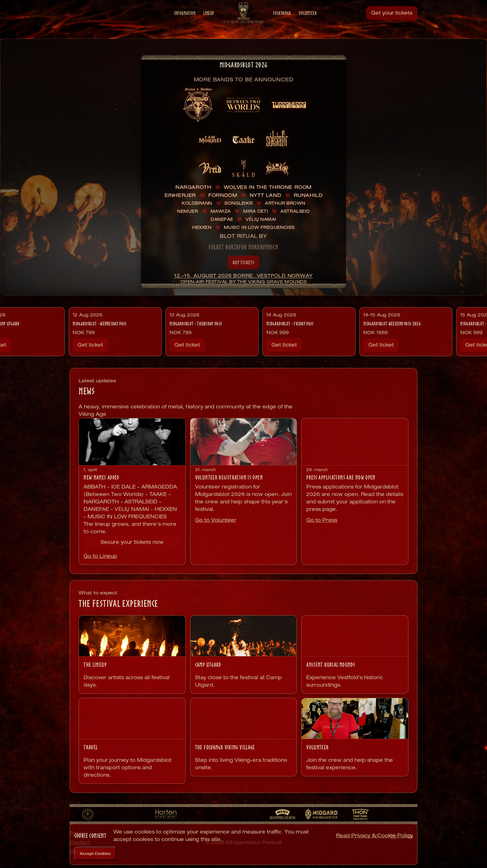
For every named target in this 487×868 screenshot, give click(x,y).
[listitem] (198, 105)
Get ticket (35, 345)
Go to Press (322, 520)
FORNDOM (223, 195)
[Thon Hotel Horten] (360, 814)
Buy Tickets (243, 262)
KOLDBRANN (197, 203)
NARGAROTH (193, 187)
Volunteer (308, 22)
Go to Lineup (100, 556)
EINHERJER (180, 195)
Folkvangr (282, 22)
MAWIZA (221, 211)
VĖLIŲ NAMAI (261, 219)
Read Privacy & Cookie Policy (374, 836)
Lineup (209, 22)
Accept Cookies (95, 854)
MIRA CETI (256, 211)
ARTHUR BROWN (285, 203)
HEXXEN (202, 227)
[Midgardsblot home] (243, 20)
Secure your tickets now (132, 542)
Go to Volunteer (216, 520)
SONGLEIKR (239, 203)
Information (185, 22)
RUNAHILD (308, 195)
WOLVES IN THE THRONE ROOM (268, 187)
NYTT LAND (265, 195)
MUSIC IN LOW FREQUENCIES (259, 227)
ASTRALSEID (295, 211)
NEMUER (187, 211)
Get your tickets (392, 22)
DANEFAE (222, 219)
